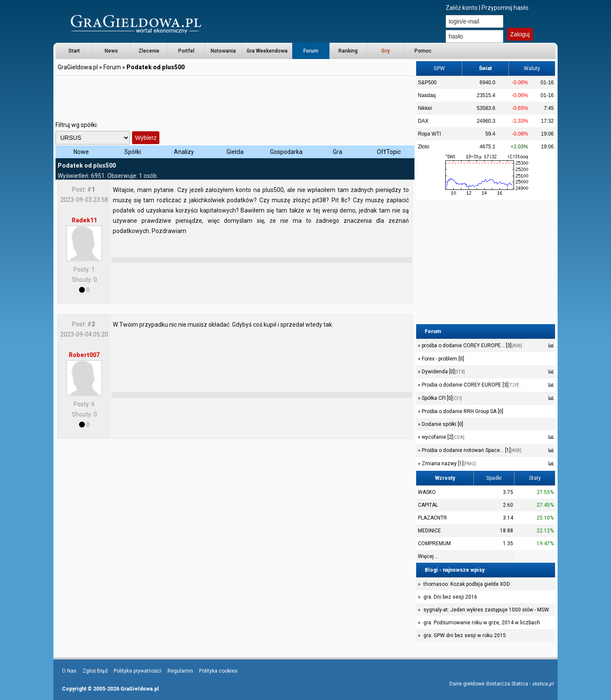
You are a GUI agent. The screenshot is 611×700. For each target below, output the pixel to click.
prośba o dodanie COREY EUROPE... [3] (471, 346)
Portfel (186, 51)
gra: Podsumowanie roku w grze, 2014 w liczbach (482, 623)
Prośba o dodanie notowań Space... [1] (471, 450)
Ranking (348, 51)
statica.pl (543, 684)
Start (74, 51)
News (111, 51)
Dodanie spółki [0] (442, 424)
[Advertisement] (235, 96)
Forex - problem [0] (442, 359)
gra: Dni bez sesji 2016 (450, 597)
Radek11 (84, 220)
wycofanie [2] (442, 437)
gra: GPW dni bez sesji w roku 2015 (465, 635)
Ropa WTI (429, 134)
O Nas (69, 671)
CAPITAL (428, 505)
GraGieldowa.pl (78, 67)
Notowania (223, 51)
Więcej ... (428, 556)
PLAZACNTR (432, 518)
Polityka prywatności (138, 671)
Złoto (424, 147)
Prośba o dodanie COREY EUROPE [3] (470, 385)
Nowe (81, 152)
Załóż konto (462, 8)
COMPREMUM (434, 543)
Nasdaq (427, 95)
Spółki (133, 152)
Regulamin (180, 671)
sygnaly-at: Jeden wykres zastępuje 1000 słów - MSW (486, 610)
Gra (338, 152)
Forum (311, 51)
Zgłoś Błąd (95, 671)
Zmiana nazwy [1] (448, 464)
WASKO (427, 492)
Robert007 (84, 355)
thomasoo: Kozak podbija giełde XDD (467, 584)
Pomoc (423, 51)
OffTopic (389, 152)
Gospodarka (286, 152)
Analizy (184, 152)
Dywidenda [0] (443, 372)
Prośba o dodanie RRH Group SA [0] (462, 411)
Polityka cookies (218, 671)
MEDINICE (429, 531)
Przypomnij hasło (505, 8)
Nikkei (425, 108)
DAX (423, 121)
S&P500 (427, 83)
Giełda (235, 152)
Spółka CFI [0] (441, 398)
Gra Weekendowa (267, 51)
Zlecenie (149, 51)
